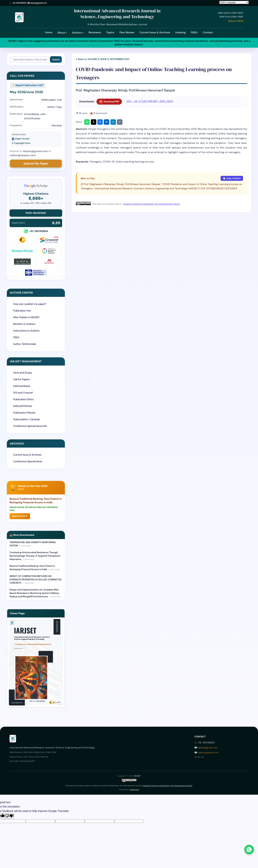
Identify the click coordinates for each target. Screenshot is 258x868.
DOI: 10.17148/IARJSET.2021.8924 (150, 101)
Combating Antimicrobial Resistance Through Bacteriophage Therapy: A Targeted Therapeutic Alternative (35, 556)
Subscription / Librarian (27, 419)
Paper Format (21, 139)
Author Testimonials (25, 344)
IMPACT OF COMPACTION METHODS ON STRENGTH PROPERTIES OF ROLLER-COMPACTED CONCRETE (36, 580)
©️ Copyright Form (21, 143)
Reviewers (95, 32)
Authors (78, 33)
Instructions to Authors (27, 331)
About (62, 33)
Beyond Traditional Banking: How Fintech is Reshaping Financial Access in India (36, 501)
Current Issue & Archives (155, 32)
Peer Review (127, 32)
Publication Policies (24, 413)
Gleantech (135, 790)
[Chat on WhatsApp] (249, 850)
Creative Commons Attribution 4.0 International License (151, 204)
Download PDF (109, 102)
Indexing (180, 32)
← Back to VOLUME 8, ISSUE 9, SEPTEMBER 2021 (103, 59)
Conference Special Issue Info (30, 426)
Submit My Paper (36, 164)
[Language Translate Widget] (234, 2)
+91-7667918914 (19, 3)
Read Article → (20, 516)
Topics (110, 32)
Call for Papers (22, 379)
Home (49, 32)
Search (56, 60)
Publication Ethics (24, 399)
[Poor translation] (9, 816)
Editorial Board (22, 386)
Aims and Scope (23, 373)
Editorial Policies (23, 406)
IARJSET (137, 776)
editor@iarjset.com (208, 753)
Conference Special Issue (28, 461)
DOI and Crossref (23, 393)
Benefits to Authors (24, 324)
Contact (208, 32)
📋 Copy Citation (232, 178)
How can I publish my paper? (30, 304)
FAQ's (194, 32)
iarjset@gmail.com (39, 3)
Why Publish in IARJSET (27, 317)
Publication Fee (22, 311)
